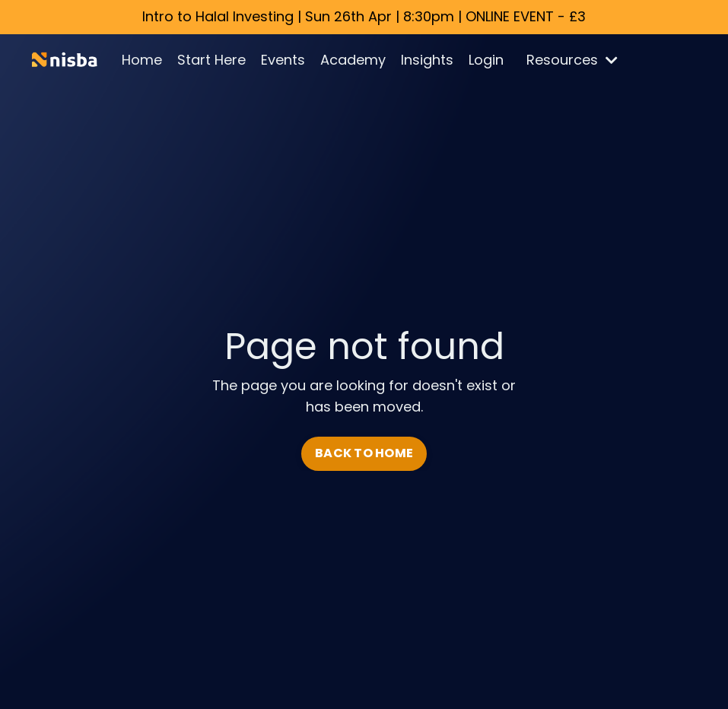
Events (283, 60)
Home (142, 60)
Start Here (211, 60)
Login (486, 60)
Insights (427, 60)
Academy (353, 60)
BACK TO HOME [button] (364, 453)
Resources (572, 60)
